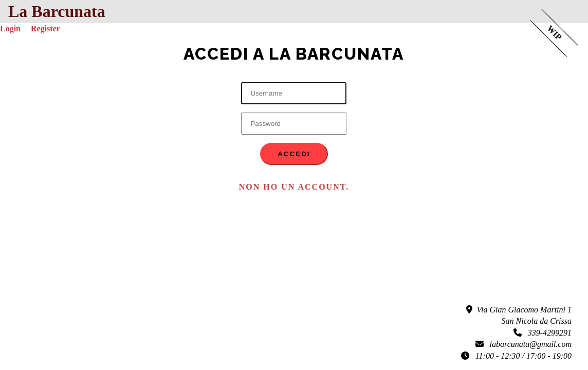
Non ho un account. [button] (294, 187)
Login (10, 29)
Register (45, 29)
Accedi (294, 154)
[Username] (294, 93)
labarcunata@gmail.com (523, 344)
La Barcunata (57, 11)
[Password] (294, 124)
